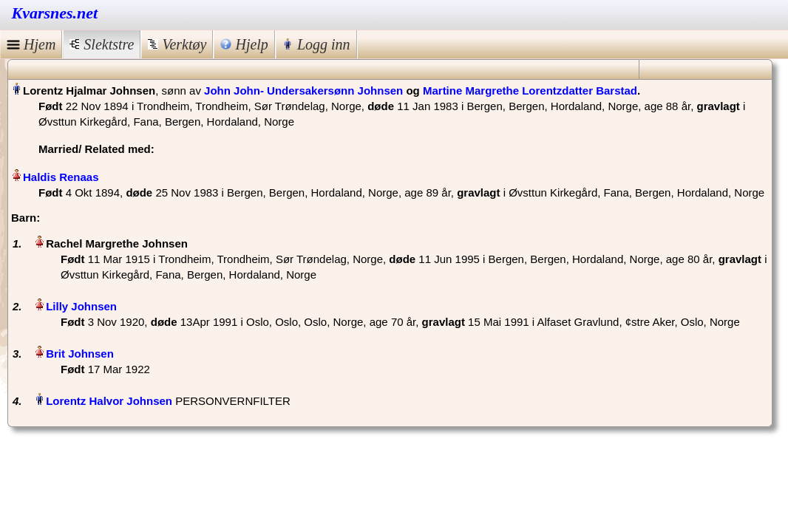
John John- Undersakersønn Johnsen (303, 91)
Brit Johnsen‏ (80, 354)
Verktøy (177, 44)
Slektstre (102, 44)
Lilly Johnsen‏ (81, 306)
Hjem (31, 44)
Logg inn (316, 44)
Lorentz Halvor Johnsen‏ (109, 401)
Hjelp (244, 44)
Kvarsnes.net (55, 13)
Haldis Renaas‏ (61, 177)
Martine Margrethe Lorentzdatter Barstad (530, 91)
